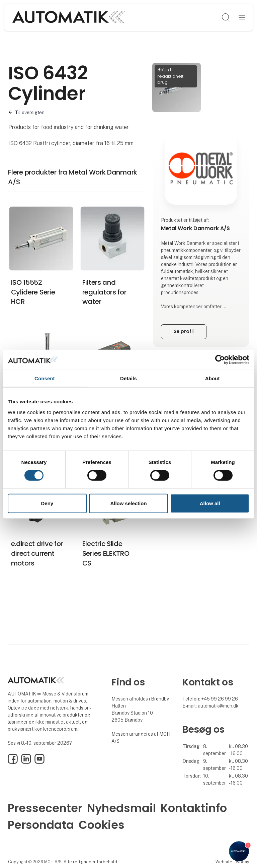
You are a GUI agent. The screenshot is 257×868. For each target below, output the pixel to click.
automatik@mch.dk (218, 706)
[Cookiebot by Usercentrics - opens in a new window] (220, 359)
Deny (47, 503)
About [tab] (212, 378)
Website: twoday (232, 862)
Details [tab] (128, 378)
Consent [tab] (45, 378)
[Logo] (68, 17)
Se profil (184, 331)
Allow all (210, 503)
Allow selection (128, 503)
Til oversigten (30, 113)
